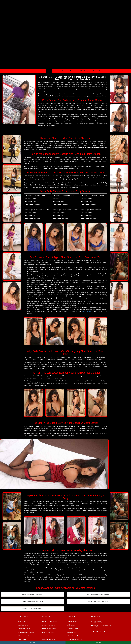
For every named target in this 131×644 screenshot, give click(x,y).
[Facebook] (104, 615)
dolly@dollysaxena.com (102, 609)
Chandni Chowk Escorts (74, 623)
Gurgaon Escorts (72, 605)
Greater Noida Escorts (74, 627)
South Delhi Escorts (49, 623)
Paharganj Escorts (24, 619)
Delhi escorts (87, 295)
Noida (95, 55)
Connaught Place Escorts (26, 616)
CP (81, 55)
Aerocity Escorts (23, 605)
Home (49, 55)
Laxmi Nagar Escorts (49, 630)
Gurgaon (87, 55)
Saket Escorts (22, 623)
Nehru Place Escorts (24, 630)
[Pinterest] (97, 615)
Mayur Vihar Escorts (49, 609)
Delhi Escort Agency (38, 169)
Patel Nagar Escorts (49, 627)
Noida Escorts (71, 609)
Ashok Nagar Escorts (73, 630)
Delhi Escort (74, 638)
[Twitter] (93, 615)
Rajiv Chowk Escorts (49, 616)
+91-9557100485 (99, 606)
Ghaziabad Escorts (73, 612)
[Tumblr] (101, 615)
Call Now (33, 642)
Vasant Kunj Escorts (24, 627)
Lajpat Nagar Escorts (49, 612)
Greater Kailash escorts (49, 107)
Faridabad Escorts (73, 616)
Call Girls (103, 55)
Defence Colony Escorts (74, 619)
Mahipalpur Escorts (24, 612)
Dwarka (65, 55)
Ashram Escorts (47, 619)
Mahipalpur (74, 55)
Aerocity (56, 55)
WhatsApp (98, 642)
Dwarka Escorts (23, 609)
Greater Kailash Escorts (50, 605)
